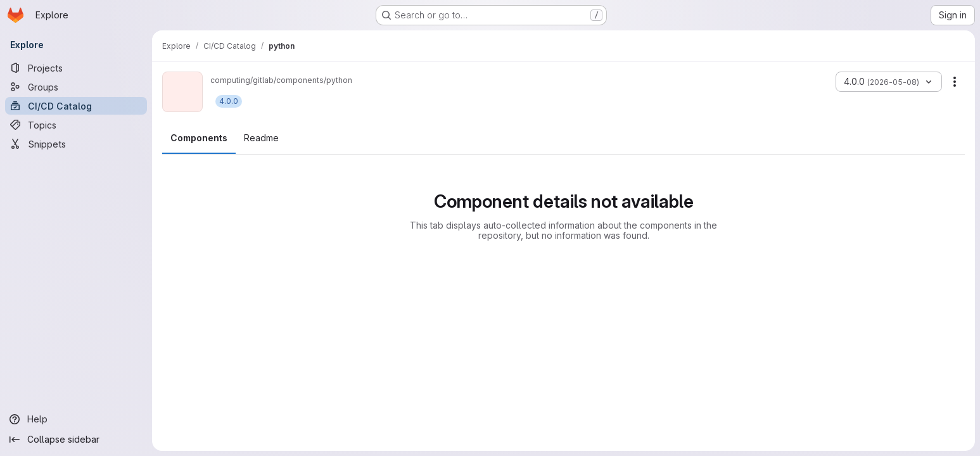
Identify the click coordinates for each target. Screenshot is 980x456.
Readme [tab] (261, 138)
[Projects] (76, 68)
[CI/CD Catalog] (76, 106)
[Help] (76, 419)
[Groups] (76, 87)
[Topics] (76, 125)
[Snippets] (76, 144)
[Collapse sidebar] (76, 440)
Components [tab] (199, 138)
